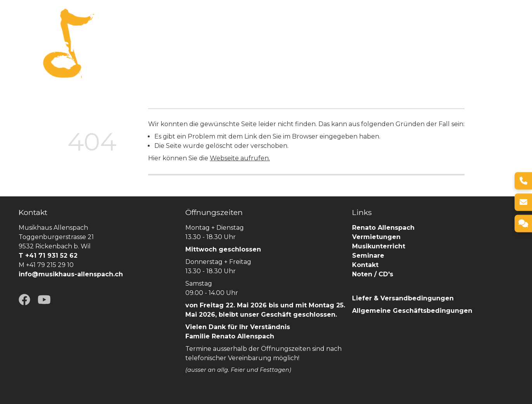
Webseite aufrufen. (240, 158)
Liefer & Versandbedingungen (403, 298)
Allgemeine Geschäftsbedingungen (412, 311)
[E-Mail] (523, 202)
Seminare (396, 43)
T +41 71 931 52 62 (48, 256)
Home (160, 43)
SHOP (503, 43)
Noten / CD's (374, 274)
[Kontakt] (523, 223)
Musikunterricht (379, 246)
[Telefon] (523, 181)
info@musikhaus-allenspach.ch (71, 274)
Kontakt (365, 265)
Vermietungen (299, 43)
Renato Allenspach (453, 43)
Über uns (194, 43)
